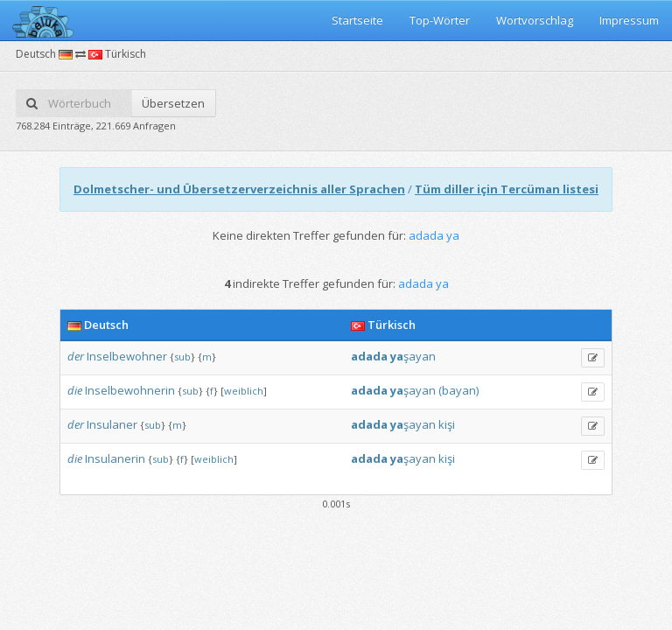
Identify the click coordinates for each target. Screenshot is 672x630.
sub (182, 357)
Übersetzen (173, 103)
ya (397, 356)
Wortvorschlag (535, 20)
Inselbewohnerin (130, 390)
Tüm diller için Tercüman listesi (507, 189)
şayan (420, 356)
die (75, 390)
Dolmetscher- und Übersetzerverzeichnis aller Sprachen (239, 189)
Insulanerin (115, 458)
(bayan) (458, 390)
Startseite (357, 20)
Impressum (629, 20)
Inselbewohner (127, 356)
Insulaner (112, 424)
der (76, 356)
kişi (447, 424)
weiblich (244, 391)
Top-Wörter (440, 20)
